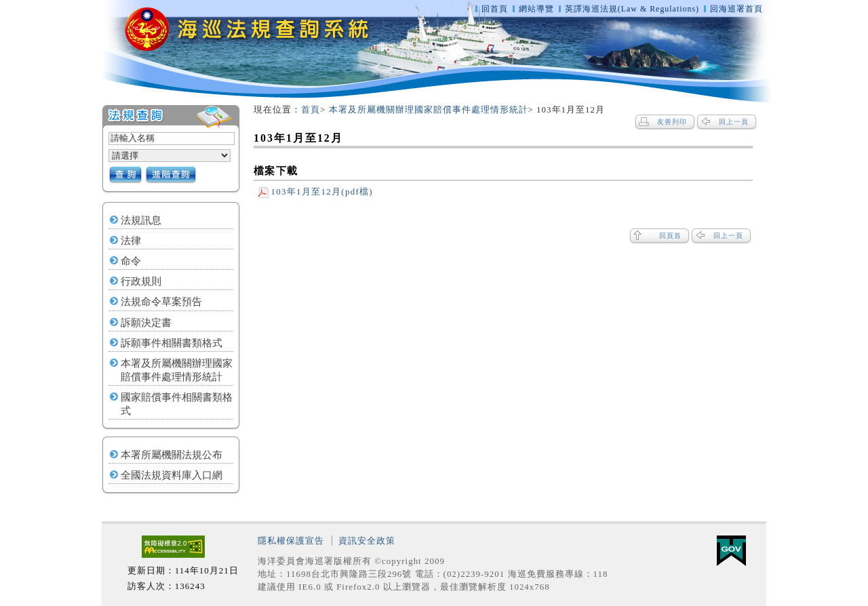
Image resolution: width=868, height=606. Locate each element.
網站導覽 (536, 9)
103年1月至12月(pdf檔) (315, 191)
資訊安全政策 (367, 541)
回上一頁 (734, 122)
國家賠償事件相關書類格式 (177, 404)
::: (96, 110)
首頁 (311, 109)
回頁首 (670, 236)
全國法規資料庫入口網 (172, 475)
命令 (131, 261)
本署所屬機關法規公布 (172, 455)
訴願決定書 (146, 323)
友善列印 (672, 122)
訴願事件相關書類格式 (172, 343)
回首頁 (495, 9)
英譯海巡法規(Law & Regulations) (633, 9)
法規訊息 (141, 220)
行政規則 (141, 281)
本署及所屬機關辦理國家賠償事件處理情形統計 (177, 370)
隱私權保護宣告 (291, 541)
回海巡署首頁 (736, 9)
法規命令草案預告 (161, 302)
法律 (131, 241)
